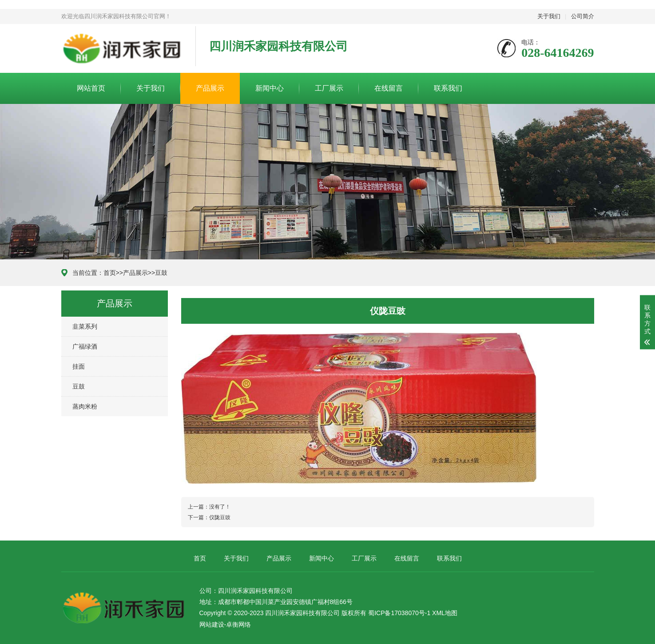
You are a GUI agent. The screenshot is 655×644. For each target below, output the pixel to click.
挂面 (79, 366)
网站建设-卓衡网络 (225, 624)
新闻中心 (270, 88)
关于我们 (549, 16)
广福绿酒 (85, 346)
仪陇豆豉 (220, 517)
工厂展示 (329, 88)
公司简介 (583, 16)
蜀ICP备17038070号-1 (399, 613)
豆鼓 (161, 273)
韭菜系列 (85, 326)
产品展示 (210, 88)
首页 (110, 273)
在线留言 (389, 88)
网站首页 (91, 88)
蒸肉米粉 (85, 406)
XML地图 (445, 613)
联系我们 (448, 88)
